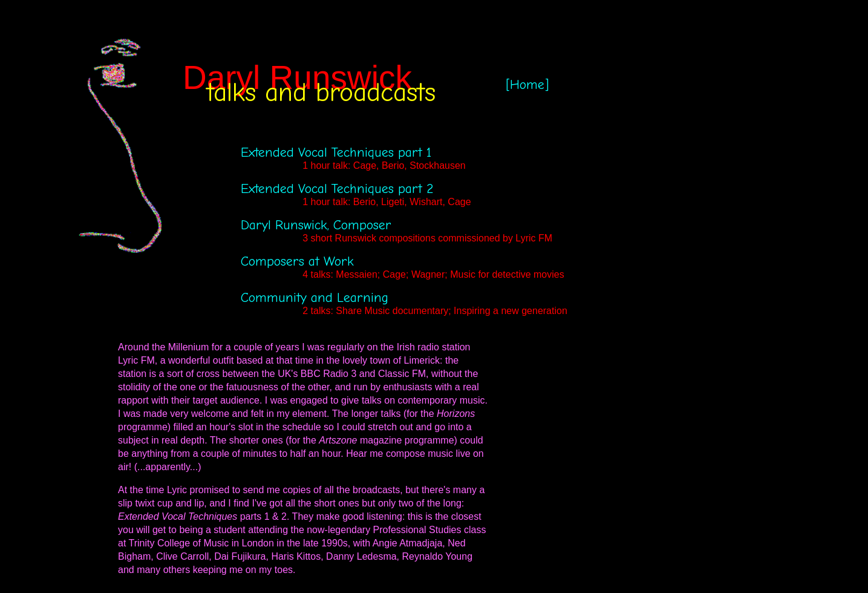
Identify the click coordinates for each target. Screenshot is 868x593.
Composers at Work (297, 261)
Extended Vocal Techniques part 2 (337, 189)
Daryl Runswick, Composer (316, 225)
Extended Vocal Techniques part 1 (336, 152)
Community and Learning (315, 298)
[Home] (527, 85)
